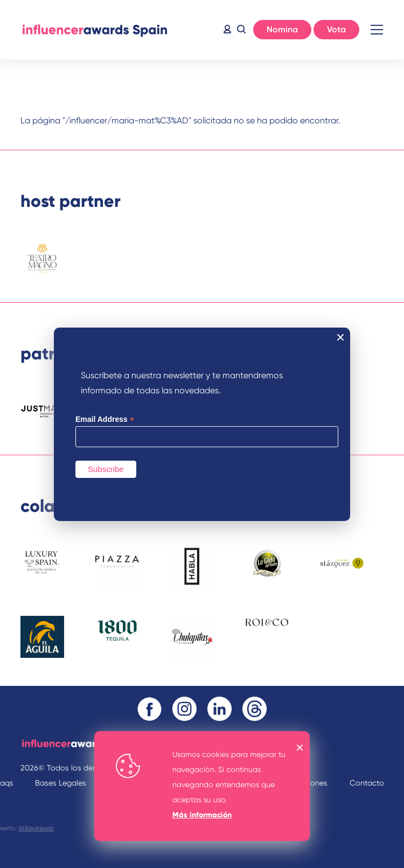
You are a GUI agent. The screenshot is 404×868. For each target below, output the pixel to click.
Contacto (367, 783)
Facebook (149, 709)
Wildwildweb (36, 828)
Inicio (95, 30)
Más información (202, 815)
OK (300, 748)
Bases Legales (61, 783)
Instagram (184, 709)
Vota (336, 29)
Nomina (282, 29)
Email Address (105, 419)
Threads (255, 709)
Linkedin (220, 709)
